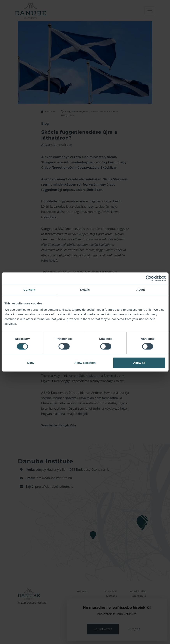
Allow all (139, 363)
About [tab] (141, 290)
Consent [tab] (29, 290)
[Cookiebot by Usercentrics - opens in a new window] (148, 278)
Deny (31, 363)
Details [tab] (85, 290)
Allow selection (85, 363)
